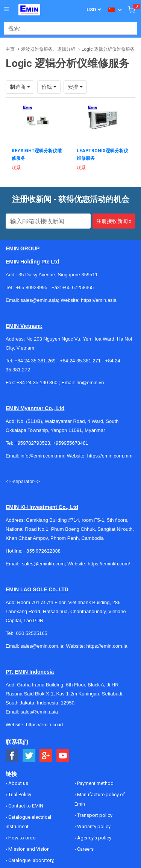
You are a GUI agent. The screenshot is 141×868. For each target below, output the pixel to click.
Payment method (95, 783)
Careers (85, 849)
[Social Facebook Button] (12, 756)
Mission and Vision (28, 849)
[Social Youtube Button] (63, 756)
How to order (22, 838)
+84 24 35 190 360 (37, 382)
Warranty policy (93, 826)
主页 (10, 49)
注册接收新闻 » (114, 221)
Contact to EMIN (25, 806)
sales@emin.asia (39, 712)
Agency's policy (94, 838)
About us (18, 783)
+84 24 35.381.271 (80, 361)
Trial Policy (19, 795)
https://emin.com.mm (110, 456)
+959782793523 (32, 443)
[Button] (6, 9)
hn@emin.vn (90, 382)
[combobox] (67, 28)
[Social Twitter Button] (29, 756)
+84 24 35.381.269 (35, 361)
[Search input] (67, 28)
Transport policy (94, 815)
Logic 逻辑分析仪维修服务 (108, 49)
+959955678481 (70, 443)
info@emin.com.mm (42, 456)
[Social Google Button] (46, 756)
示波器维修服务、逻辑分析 (48, 49)
